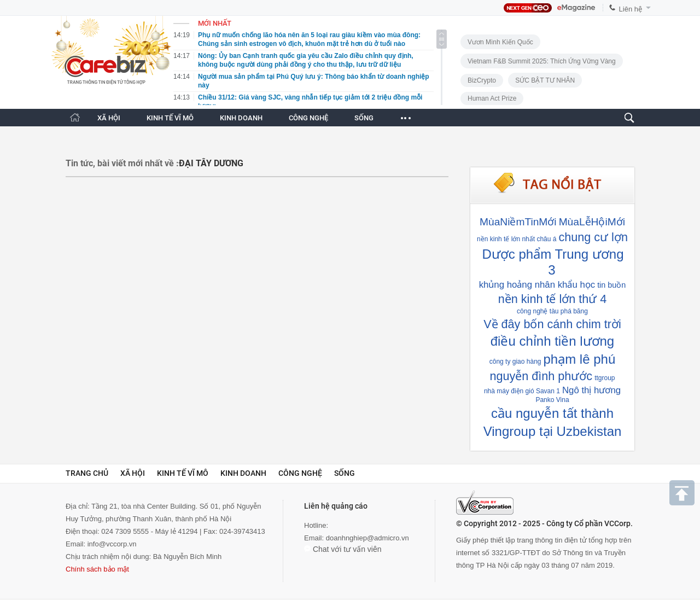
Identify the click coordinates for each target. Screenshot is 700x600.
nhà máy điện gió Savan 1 (522, 391)
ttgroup (605, 378)
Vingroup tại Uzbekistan (553, 431)
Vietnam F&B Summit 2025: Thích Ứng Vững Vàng (542, 61)
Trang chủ (87, 473)
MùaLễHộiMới (592, 222)
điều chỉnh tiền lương (552, 341)
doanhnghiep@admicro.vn (367, 538)
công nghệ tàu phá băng (552, 311)
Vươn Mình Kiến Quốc (500, 42)
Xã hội (133, 473)
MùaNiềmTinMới (518, 222)
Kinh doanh (243, 473)
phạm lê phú (580, 359)
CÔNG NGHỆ (308, 118)
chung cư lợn (593, 237)
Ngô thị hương (591, 390)
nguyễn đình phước (541, 376)
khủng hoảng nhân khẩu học (537, 285)
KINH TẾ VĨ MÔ (170, 118)
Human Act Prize (492, 98)
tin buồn (611, 285)
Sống (345, 473)
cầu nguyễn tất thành (552, 413)
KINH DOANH (241, 118)
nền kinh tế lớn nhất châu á (517, 239)
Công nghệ (300, 473)
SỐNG (364, 118)
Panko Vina (552, 400)
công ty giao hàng (515, 362)
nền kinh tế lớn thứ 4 (552, 299)
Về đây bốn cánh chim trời (552, 324)
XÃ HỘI (109, 118)
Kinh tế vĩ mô (183, 473)
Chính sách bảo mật (97, 569)
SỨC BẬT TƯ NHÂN (545, 80)
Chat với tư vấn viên (343, 549)
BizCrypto (482, 80)
